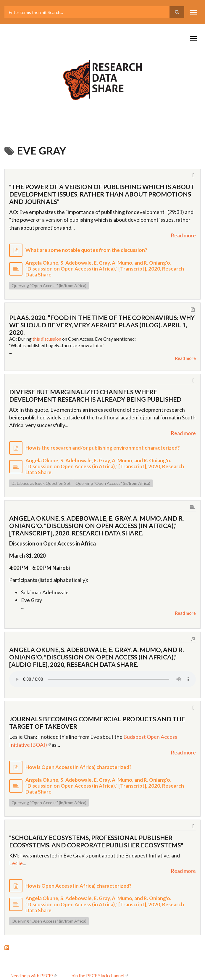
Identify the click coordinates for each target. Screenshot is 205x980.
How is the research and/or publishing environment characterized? (103, 448)
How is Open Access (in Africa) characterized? (79, 767)
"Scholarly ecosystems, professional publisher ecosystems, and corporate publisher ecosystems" (96, 841)
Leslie (16, 863)
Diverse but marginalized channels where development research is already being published (95, 395)
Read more (183, 235)
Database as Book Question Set (41, 483)
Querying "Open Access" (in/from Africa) (49, 285)
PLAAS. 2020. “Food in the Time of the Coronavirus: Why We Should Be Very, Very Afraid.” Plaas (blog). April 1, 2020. (102, 325)
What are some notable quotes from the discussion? (86, 250)
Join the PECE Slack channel (99, 976)
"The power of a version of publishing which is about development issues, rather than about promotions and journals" (102, 194)
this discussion (47, 339)
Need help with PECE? (34, 976)
